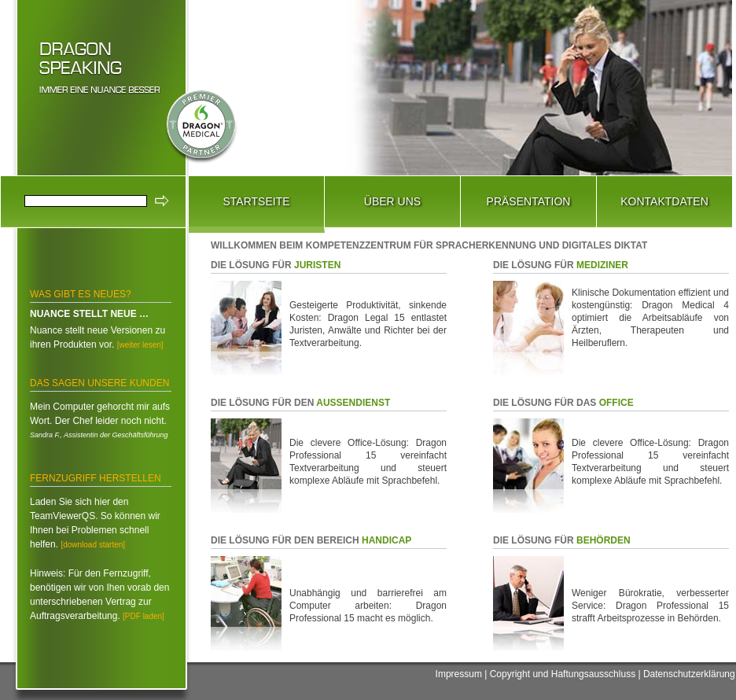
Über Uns (392, 201)
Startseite (256, 201)
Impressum (459, 674)
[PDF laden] (144, 616)
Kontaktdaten (664, 201)
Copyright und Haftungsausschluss (563, 674)
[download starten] (93, 545)
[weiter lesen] (140, 345)
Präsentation (529, 201)
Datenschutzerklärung (689, 674)
